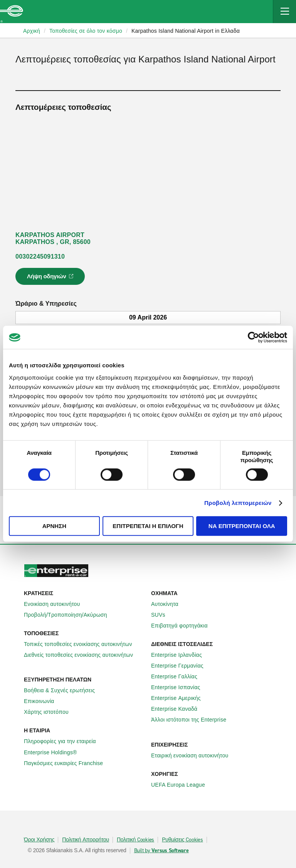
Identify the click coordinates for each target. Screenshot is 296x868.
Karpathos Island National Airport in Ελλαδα (186, 31)
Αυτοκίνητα (169, 604)
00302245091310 (40, 257)
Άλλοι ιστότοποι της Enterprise (193, 720)
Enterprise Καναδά (178, 709)
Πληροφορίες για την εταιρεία (64, 741)
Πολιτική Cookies (135, 840)
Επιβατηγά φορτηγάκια (184, 626)
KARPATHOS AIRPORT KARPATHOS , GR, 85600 (53, 238)
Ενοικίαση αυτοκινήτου (56, 604)
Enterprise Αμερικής (180, 698)
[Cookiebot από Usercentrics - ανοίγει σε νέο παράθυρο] (253, 337)
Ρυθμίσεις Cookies (182, 840)
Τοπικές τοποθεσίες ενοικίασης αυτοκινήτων (82, 644)
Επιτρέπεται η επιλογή (148, 526)
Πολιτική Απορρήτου (86, 840)
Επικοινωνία (43, 701)
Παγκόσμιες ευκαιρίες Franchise (68, 763)
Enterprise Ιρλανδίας (181, 655)
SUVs (162, 615)
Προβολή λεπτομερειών (238, 503)
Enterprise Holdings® (55, 752)
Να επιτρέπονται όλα (242, 526)
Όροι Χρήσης (39, 840)
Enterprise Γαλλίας (178, 676)
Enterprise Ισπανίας (180, 687)
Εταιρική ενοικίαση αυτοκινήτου (194, 755)
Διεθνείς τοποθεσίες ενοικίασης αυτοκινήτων (83, 655)
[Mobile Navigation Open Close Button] (284, 12)
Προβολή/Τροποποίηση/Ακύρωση (70, 615)
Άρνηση (54, 526)
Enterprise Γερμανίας (182, 666)
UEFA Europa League (182, 785)
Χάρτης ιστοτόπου (50, 712)
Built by (161, 851)
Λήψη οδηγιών (51, 279)
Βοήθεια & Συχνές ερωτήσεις (64, 690)
